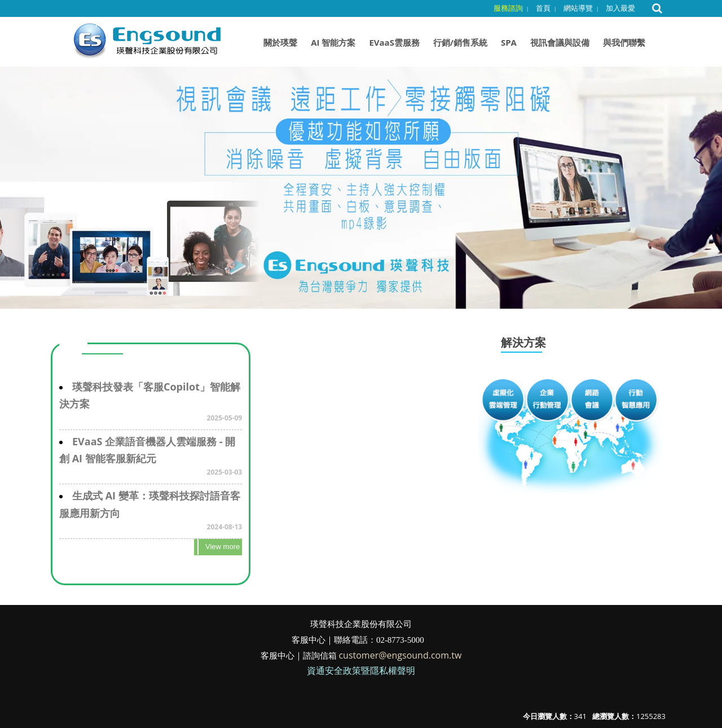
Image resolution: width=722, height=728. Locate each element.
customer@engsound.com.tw (400, 655)
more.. (218, 547)
